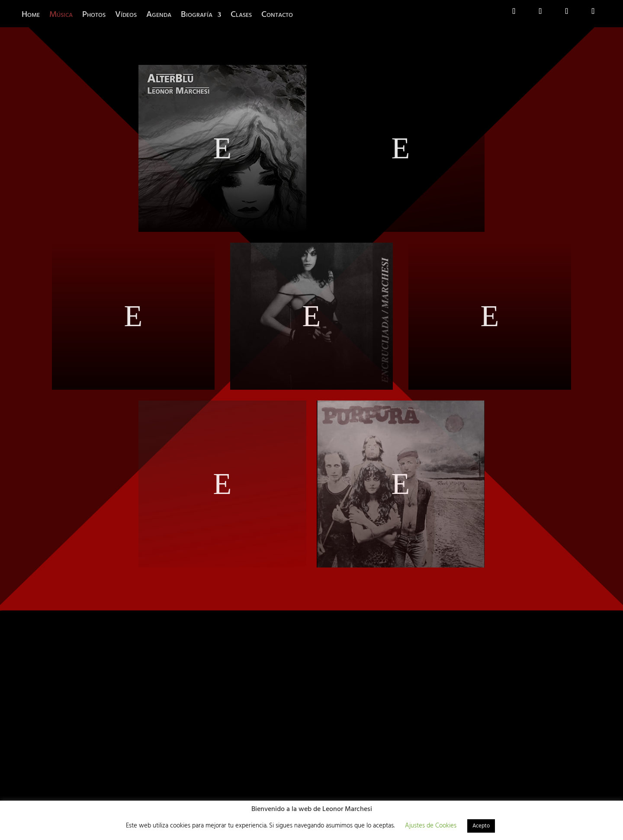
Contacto (277, 15)
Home (31, 15)
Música (61, 15)
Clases (241, 15)
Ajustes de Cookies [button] (431, 826)
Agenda (159, 15)
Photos (94, 15)
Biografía (197, 15)
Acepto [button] (481, 826)
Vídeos (126, 15)
